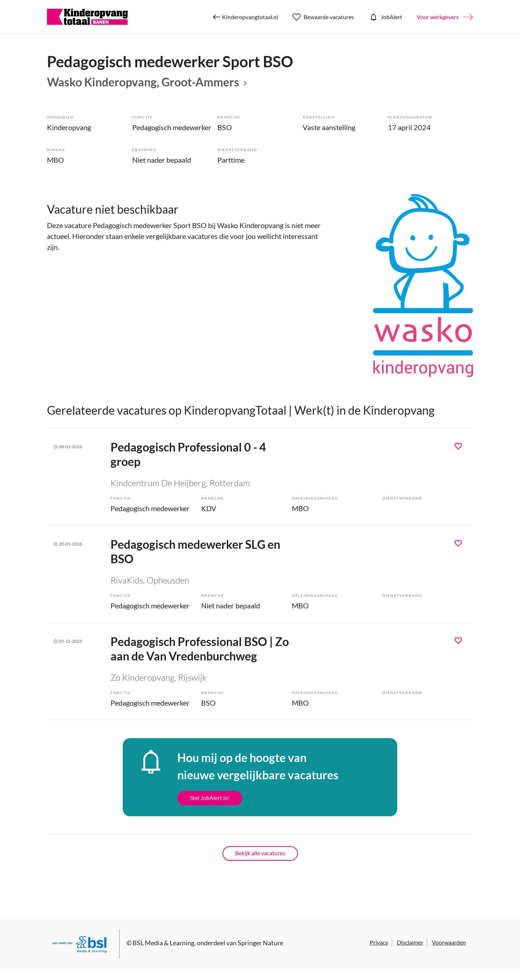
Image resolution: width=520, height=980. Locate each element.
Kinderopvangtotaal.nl (246, 17)
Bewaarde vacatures (323, 17)
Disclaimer (410, 942)
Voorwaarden (449, 942)
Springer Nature (260, 943)
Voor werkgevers (438, 17)
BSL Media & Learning (163, 943)
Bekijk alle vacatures (260, 853)
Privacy (379, 942)
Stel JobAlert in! (210, 798)
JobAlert (385, 17)
